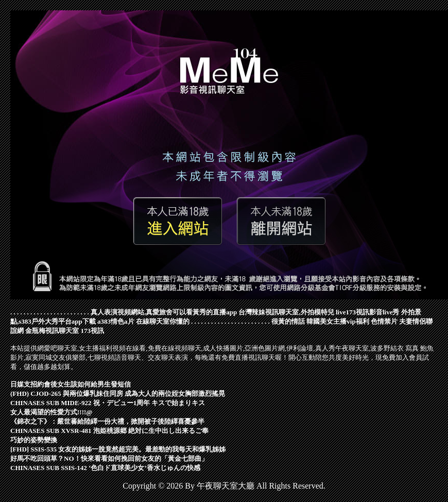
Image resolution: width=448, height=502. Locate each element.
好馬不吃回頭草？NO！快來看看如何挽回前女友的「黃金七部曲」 (109, 458)
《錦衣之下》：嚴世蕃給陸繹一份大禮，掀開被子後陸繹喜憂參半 (107, 421)
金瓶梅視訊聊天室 (52, 331)
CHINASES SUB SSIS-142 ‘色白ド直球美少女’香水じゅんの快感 (105, 468)
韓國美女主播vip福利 (338, 321)
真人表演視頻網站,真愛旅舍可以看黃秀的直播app (164, 312)
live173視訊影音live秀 (368, 312)
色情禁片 (384, 321)
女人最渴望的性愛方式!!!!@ (51, 412)
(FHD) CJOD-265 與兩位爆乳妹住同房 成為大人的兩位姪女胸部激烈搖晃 (118, 394)
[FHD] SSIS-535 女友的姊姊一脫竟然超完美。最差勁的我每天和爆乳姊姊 (118, 449)
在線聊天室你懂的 (163, 321)
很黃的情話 (288, 321)
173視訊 (93, 331)
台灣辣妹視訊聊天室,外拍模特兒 (286, 312)
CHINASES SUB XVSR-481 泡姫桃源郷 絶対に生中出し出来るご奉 (109, 431)
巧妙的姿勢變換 (34, 440)
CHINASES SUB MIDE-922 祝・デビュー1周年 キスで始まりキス (108, 403)
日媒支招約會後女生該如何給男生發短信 (71, 384)
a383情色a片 (116, 321)
